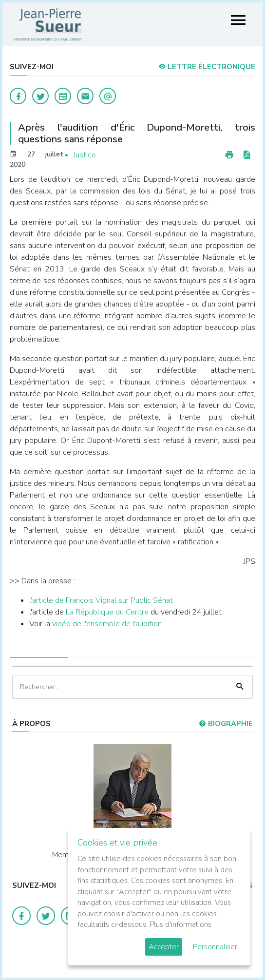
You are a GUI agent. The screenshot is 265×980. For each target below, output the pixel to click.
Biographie (226, 724)
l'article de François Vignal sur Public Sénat (101, 600)
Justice (85, 155)
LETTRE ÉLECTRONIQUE (207, 67)
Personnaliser (215, 947)
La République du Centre (108, 612)
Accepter (164, 947)
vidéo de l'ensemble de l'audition (107, 624)
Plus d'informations (180, 924)
